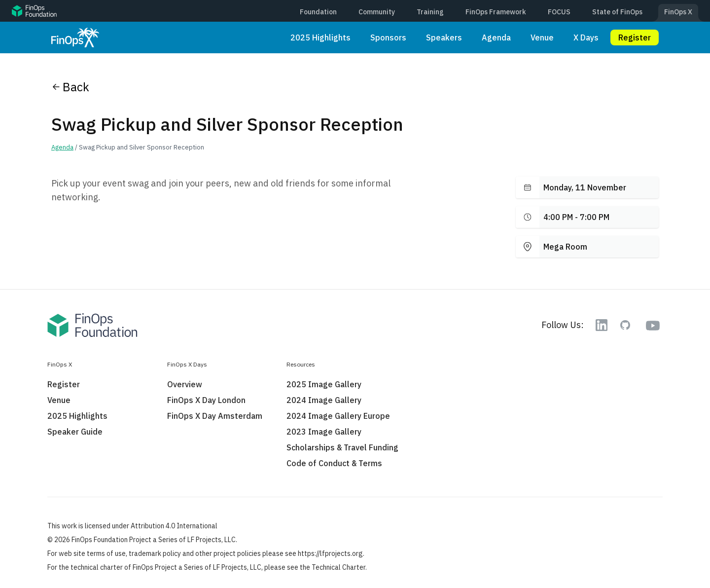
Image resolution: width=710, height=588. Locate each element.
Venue (542, 37)
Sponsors (388, 37)
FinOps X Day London (206, 400)
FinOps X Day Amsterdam (215, 416)
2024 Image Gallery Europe (338, 416)
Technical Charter (338, 567)
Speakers (444, 37)
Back (70, 87)
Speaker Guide (75, 432)
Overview (185, 384)
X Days (586, 37)
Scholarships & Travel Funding (342, 447)
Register (635, 37)
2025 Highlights (320, 37)
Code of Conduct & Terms (334, 463)
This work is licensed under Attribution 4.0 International (132, 526)
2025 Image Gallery (324, 384)
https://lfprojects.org (330, 553)
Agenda (496, 37)
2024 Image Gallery (324, 400)
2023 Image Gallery (324, 432)
